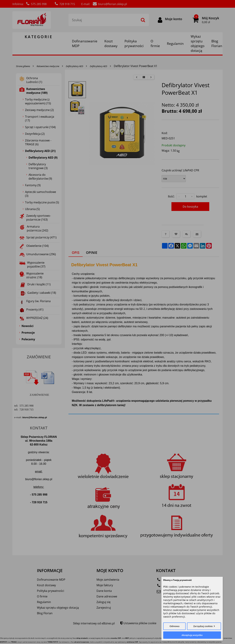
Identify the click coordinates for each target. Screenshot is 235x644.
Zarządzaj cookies (203, 626)
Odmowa (174, 626)
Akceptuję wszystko (192, 635)
